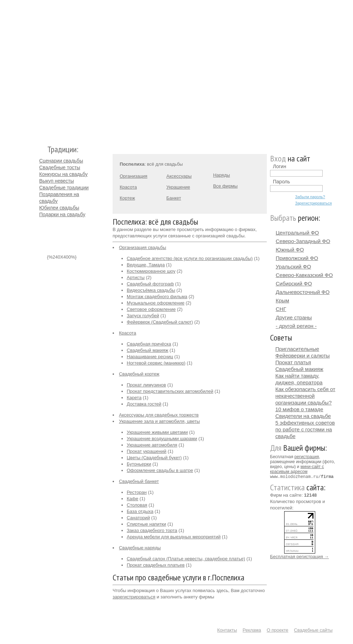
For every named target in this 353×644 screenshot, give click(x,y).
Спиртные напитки (146, 524)
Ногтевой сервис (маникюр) (156, 363)
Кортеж (127, 198)
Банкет (174, 198)
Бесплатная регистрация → (300, 556)
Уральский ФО (293, 267)
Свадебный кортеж (139, 374)
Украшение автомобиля (152, 445)
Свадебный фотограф (150, 284)
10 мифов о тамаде (299, 409)
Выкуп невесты (56, 181)
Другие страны (294, 317)
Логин (280, 166)
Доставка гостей (144, 404)
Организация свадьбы (143, 247)
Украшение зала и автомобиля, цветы (159, 421)
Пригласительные (297, 349)
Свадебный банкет (139, 481)
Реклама (252, 630)
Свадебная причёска (149, 344)
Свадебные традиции (64, 188)
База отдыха (140, 511)
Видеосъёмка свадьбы (151, 290)
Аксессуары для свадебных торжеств (159, 415)
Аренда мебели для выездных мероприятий (174, 537)
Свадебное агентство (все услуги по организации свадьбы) (190, 258)
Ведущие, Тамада (146, 265)
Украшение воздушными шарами (162, 439)
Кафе (133, 499)
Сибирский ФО (294, 283)
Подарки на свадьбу (62, 214)
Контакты (227, 630)
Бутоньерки (139, 464)
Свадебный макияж (148, 350)
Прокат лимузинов (146, 385)
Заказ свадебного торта (152, 530)
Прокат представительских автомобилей (170, 391)
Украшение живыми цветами (157, 432)
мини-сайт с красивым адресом (297, 469)
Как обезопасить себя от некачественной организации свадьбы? (305, 396)
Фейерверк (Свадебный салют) (160, 322)
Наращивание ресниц (150, 357)
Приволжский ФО (297, 258)
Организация (133, 176)
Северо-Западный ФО (303, 241)
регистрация (307, 457)
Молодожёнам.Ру (42, 69)
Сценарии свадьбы (61, 161)
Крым (282, 300)
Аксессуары (179, 176)
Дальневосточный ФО (303, 292)
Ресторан (137, 492)
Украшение (178, 187)
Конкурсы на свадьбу (63, 174)
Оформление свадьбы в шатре (160, 470)
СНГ (281, 309)
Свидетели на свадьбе (303, 416)
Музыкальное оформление (155, 303)
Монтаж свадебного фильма (157, 297)
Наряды (222, 175)
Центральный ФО (297, 233)
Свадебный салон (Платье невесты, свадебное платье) (186, 559)
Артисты (136, 277)
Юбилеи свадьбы (59, 208)
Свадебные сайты (313, 630)
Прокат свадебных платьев (156, 565)
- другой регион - (296, 326)
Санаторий (138, 518)
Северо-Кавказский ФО (304, 275)
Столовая (137, 505)
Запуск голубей (143, 316)
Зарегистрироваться (313, 203)
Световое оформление (151, 309)
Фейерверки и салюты (303, 356)
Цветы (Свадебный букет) (154, 458)
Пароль (282, 182)
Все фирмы (225, 186)
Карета (134, 398)
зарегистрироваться (134, 597)
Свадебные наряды (140, 548)
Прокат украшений (146, 451)
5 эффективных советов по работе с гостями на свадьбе (305, 429)
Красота (128, 187)
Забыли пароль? (310, 197)
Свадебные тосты (60, 167)
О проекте (278, 630)
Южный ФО (290, 250)
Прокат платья (293, 362)
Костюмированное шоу (151, 271)
